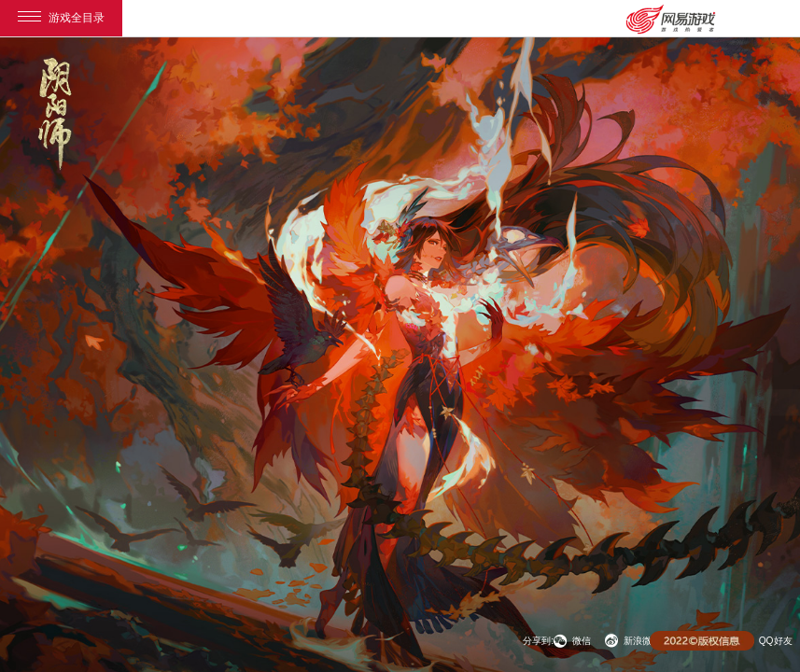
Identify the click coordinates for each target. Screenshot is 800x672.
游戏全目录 (61, 18)
